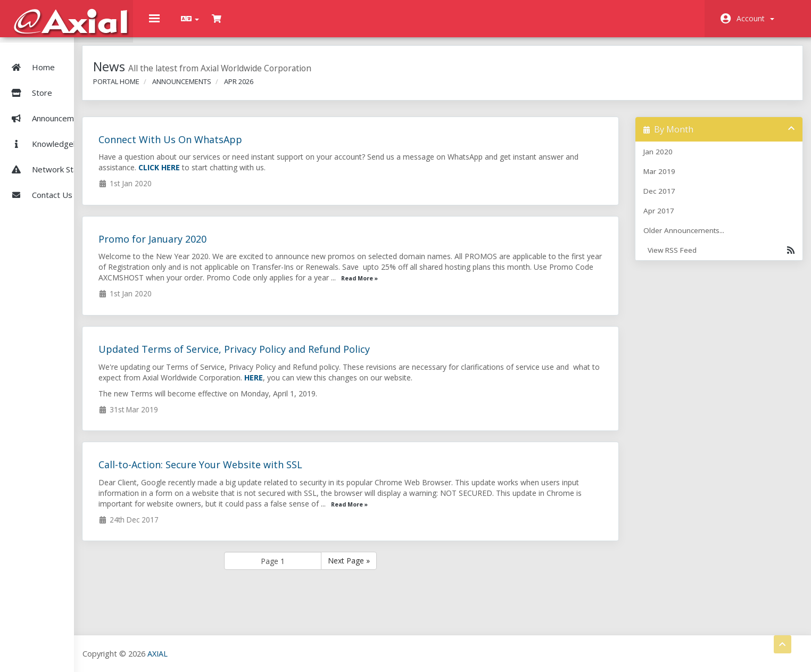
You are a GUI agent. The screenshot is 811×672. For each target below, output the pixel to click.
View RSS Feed (720, 258)
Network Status (48, 157)
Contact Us (40, 183)
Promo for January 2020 (220, 247)
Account (755, 18)
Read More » (577, 286)
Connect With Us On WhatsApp (237, 147)
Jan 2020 (669, 160)
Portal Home (183, 89)
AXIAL (224, 653)
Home (31, 55)
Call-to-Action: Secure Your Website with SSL (267, 472)
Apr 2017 (669, 219)
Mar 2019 (670, 179)
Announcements (49, 106)
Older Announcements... (694, 238)
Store (63, 81)
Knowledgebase (49, 132)
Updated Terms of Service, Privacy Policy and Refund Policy (301, 357)
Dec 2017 (670, 199)
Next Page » (402, 569)
